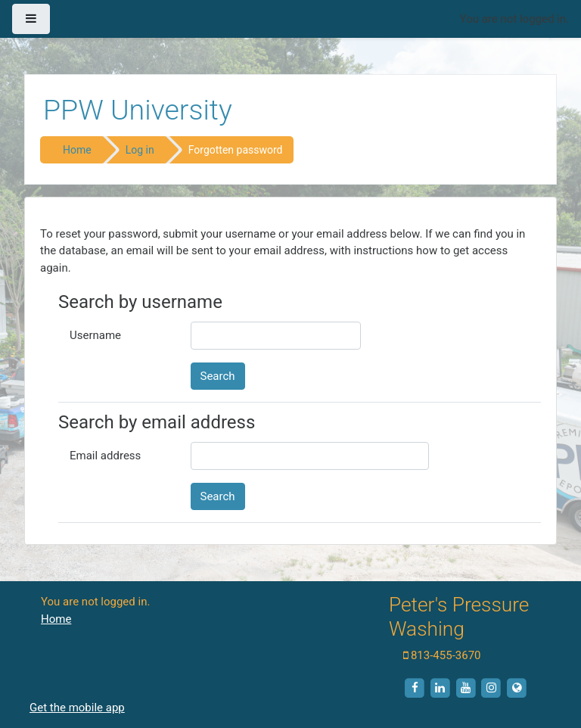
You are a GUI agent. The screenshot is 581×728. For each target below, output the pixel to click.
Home (77, 150)
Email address (105, 456)
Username (95, 335)
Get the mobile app (77, 708)
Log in (140, 150)
